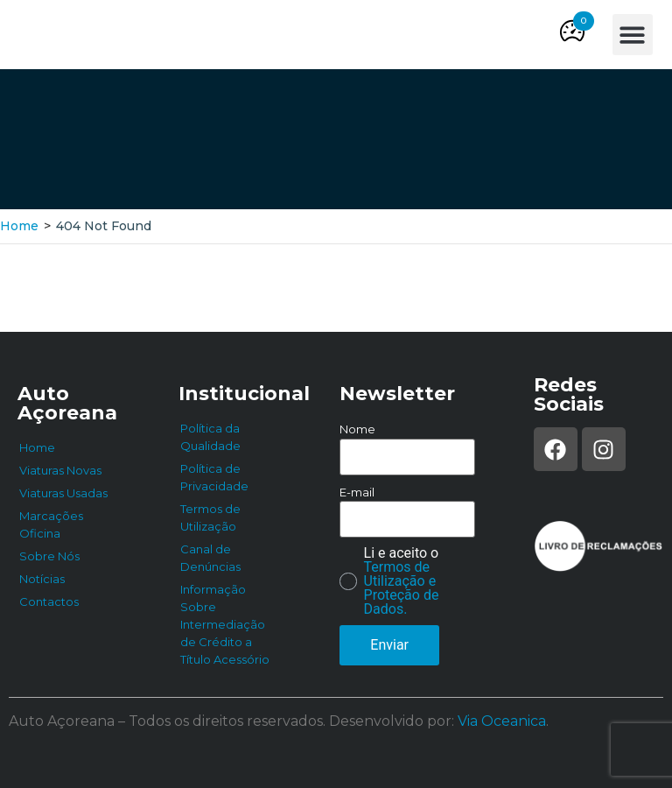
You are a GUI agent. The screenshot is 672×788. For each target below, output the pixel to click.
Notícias (42, 579)
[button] (584, 21)
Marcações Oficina (51, 524)
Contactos (49, 602)
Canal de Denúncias (210, 558)
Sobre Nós (49, 556)
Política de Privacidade (214, 477)
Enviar (389, 645)
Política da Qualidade (210, 437)
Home (19, 226)
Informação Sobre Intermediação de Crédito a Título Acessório (225, 624)
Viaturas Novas (60, 470)
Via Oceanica (502, 721)
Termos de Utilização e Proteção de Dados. (402, 588)
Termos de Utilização (210, 517)
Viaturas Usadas (63, 493)
